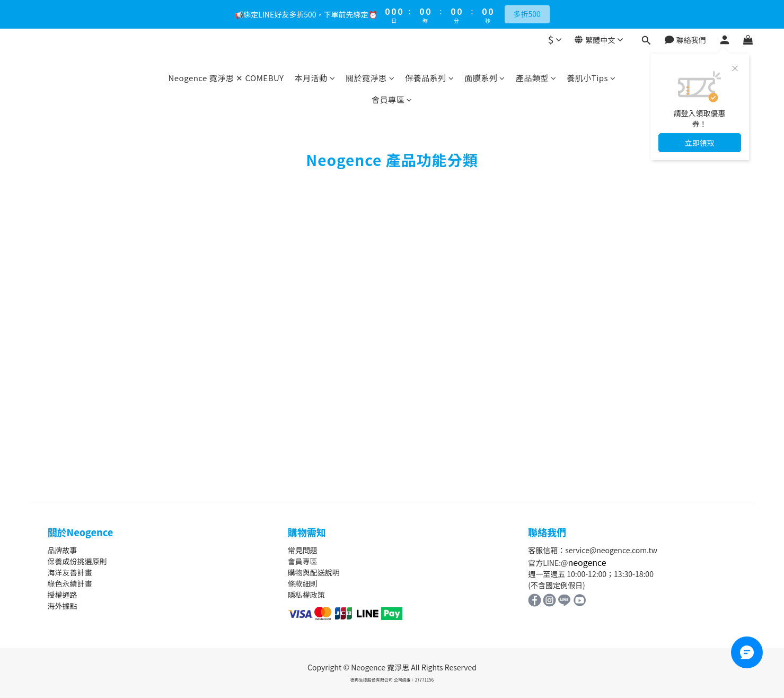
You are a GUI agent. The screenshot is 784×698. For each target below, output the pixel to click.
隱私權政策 (306, 595)
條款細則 (303, 583)
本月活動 (315, 78)
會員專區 (392, 99)
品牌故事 (63, 550)
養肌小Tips (591, 78)
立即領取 (700, 143)
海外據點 (63, 606)
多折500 (527, 14)
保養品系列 (429, 78)
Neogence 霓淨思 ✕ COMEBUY (226, 78)
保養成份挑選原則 (77, 561)
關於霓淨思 (370, 78)
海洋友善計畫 (70, 572)
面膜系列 (485, 78)
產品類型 (536, 78)
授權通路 (63, 595)
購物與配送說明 (314, 572)
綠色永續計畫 (70, 583)
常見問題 (303, 550)
